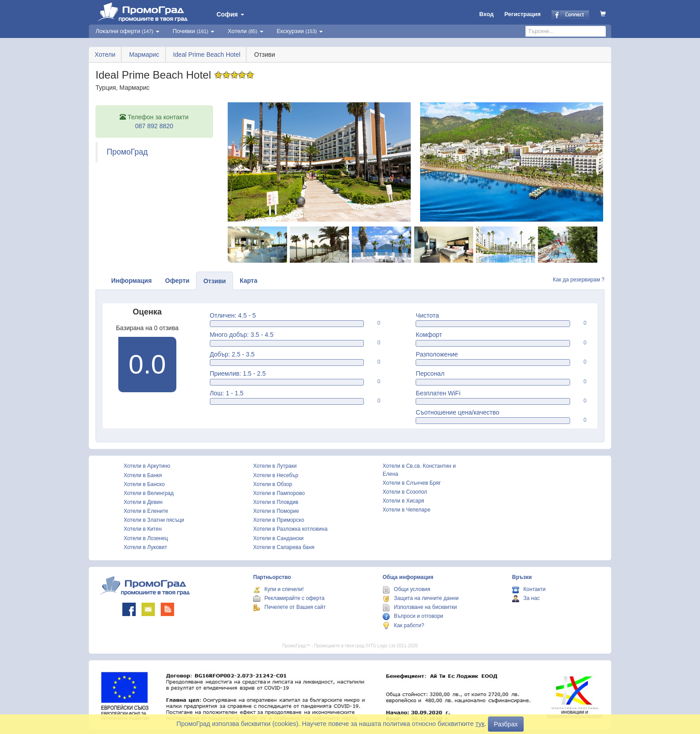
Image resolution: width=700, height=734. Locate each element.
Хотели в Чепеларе (406, 510)
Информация (131, 281)
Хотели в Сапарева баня (284, 547)
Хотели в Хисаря (403, 501)
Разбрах (506, 724)
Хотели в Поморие (276, 511)
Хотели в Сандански (278, 538)
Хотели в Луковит (145, 547)
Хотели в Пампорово (279, 493)
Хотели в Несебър (276, 475)
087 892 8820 (154, 126)
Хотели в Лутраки (275, 466)
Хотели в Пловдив (276, 502)
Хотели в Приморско (279, 520)
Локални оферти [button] (127, 31)
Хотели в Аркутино (147, 466)
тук (480, 724)
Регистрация (523, 14)
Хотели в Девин (143, 502)
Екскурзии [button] (300, 31)
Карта (249, 281)
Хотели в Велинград (149, 493)
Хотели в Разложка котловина (290, 529)
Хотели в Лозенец (146, 538)
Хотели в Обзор (273, 484)
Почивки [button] (194, 31)
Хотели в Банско (144, 484)
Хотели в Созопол (405, 492)
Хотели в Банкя (143, 475)
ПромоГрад (127, 152)
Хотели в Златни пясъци (154, 520)
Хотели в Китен (143, 529)
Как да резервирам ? (579, 280)
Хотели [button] (246, 31)
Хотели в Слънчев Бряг (412, 483)
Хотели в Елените (146, 511)
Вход (487, 14)
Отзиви (215, 281)
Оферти (177, 281)
